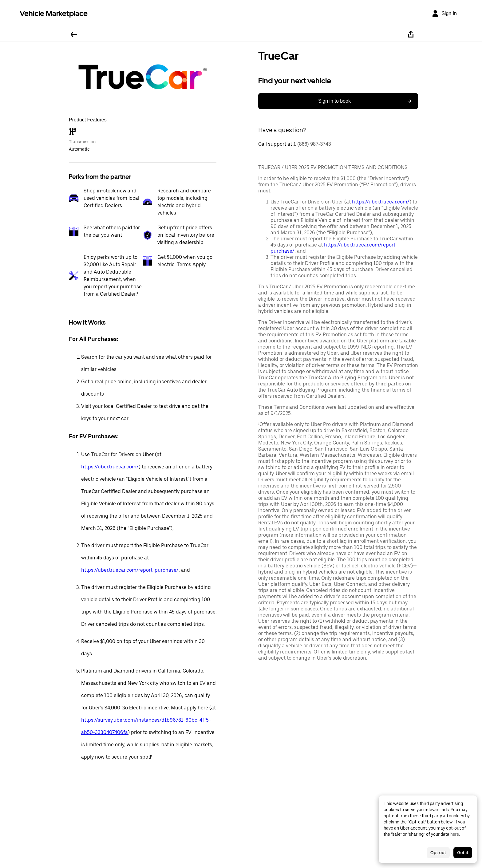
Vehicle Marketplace (54, 13)
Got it (463, 852)
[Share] (411, 34)
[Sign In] (444, 14)
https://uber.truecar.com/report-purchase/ (130, 570)
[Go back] (74, 34)
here (455, 834)
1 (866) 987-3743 (312, 144)
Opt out (438, 852)
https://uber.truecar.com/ (110, 467)
